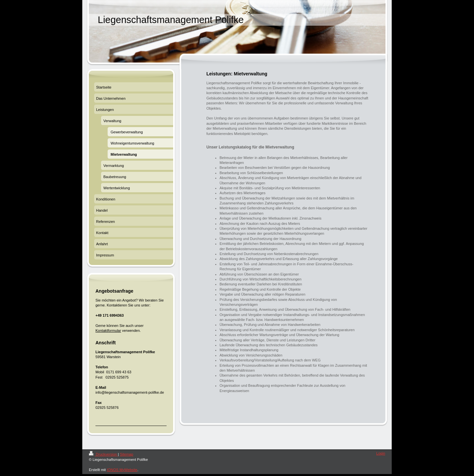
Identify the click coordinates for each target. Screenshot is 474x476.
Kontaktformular (108, 331)
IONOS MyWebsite (122, 470)
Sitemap (126, 454)
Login (381, 453)
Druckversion (103, 454)
